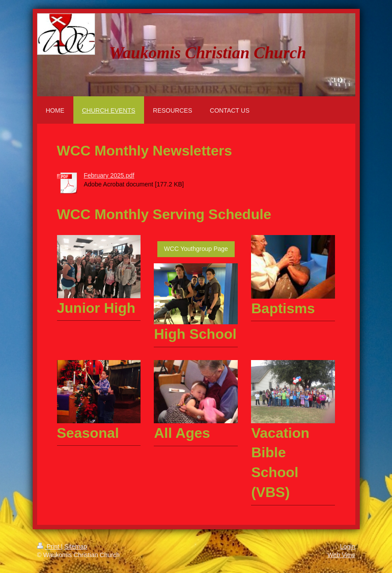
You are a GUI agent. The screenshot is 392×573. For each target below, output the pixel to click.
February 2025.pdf (109, 175)
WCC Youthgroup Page (196, 249)
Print (49, 546)
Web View (341, 555)
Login (347, 546)
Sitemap (76, 546)
